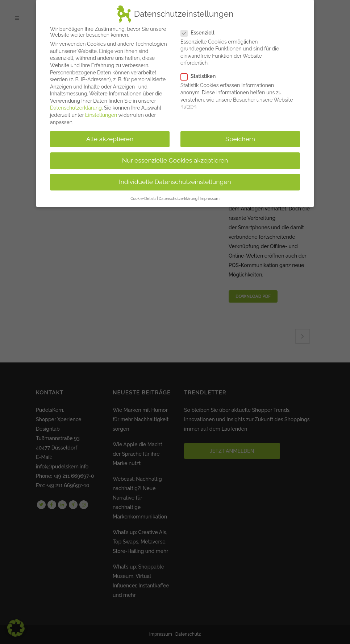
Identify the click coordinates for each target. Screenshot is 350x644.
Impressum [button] (209, 198)
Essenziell (201, 33)
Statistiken (201, 76)
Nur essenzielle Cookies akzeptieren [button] (175, 160)
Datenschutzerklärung (76, 108)
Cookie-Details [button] (143, 198)
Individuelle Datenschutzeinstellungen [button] (175, 182)
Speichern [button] (240, 139)
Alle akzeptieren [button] (110, 139)
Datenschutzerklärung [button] (178, 198)
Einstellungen (101, 115)
